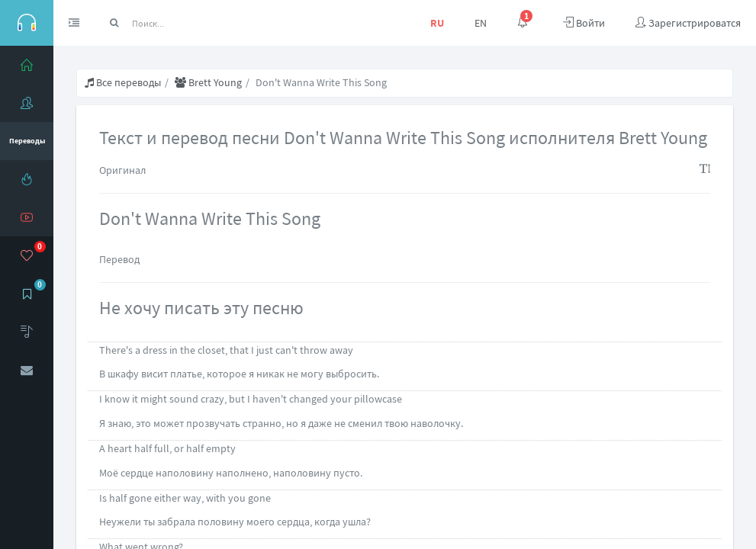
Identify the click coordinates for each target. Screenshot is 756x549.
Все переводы (123, 82)
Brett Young (208, 82)
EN (481, 23)
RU (437, 23)
